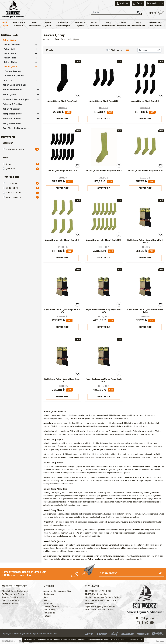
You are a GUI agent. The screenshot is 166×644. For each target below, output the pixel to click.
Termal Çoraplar (13, 71)
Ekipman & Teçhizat (80, 24)
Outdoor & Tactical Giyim (63, 24)
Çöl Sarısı (10, 169)
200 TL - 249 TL (13, 193)
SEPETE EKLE (62, 119)
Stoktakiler (116, 50)
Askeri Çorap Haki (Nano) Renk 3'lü (145, 171)
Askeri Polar (10, 58)
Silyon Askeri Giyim (15, 150)
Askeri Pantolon (12, 81)
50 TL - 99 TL (12, 188)
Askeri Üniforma (12, 45)
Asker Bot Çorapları (15, 76)
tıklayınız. (134, 639)
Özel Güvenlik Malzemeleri (16, 128)
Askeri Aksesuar (94, 24)
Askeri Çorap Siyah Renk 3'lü (104, 101)
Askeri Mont (10, 54)
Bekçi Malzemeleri (139, 24)
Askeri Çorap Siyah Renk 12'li (62, 171)
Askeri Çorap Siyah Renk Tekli (62, 101)
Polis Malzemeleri (123, 24)
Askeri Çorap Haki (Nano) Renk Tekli (104, 171)
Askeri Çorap (10, 67)
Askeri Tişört (10, 62)
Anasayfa (47, 39)
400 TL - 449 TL (14, 198)
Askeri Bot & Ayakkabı (19, 24)
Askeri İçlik (10, 49)
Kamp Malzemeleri (108, 24)
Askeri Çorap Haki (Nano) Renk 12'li (104, 240)
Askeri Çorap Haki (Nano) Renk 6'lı (62, 240)
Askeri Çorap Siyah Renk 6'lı (145, 101)
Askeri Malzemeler (35, 24)
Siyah (8, 164)
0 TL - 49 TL (11, 184)
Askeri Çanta (48, 24)
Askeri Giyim (5, 24)
